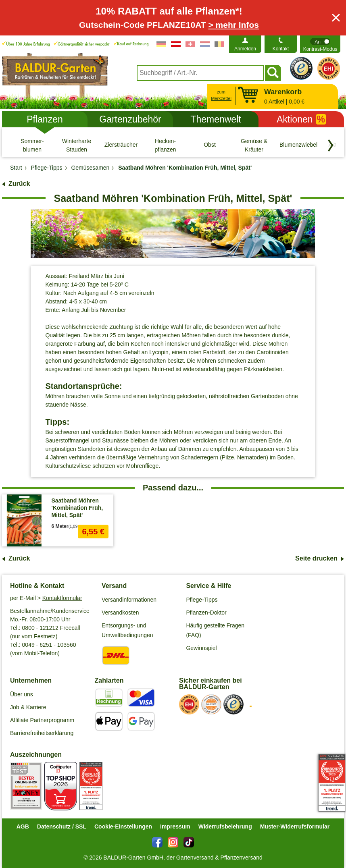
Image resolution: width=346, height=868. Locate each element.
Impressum (175, 826)
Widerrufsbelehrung (225, 826)
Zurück (19, 184)
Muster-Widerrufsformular (295, 826)
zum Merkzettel (221, 95)
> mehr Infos (234, 25)
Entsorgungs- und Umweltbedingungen (127, 630)
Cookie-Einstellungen (123, 826)
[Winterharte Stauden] (77, 145)
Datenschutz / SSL (62, 826)
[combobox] (200, 73)
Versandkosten (120, 613)
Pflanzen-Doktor (206, 613)
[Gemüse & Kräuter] (254, 145)
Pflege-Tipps (202, 600)
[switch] (320, 44)
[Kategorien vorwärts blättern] (331, 145)
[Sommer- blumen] (32, 145)
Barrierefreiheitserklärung (42, 733)
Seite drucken (316, 558)
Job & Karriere (28, 707)
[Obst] (210, 145)
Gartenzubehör (130, 119)
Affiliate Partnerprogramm (42, 720)
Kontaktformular (62, 598)
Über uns (22, 694)
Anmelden (245, 49)
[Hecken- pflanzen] (165, 145)
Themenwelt (216, 119)
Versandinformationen (129, 600)
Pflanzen (45, 119)
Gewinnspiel (201, 648)
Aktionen (301, 119)
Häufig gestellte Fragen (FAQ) (215, 630)
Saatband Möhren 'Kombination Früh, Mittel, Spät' (77, 508)
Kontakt (281, 49)
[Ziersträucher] (121, 145)
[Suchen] (273, 73)
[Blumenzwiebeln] (298, 145)
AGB (23, 826)
